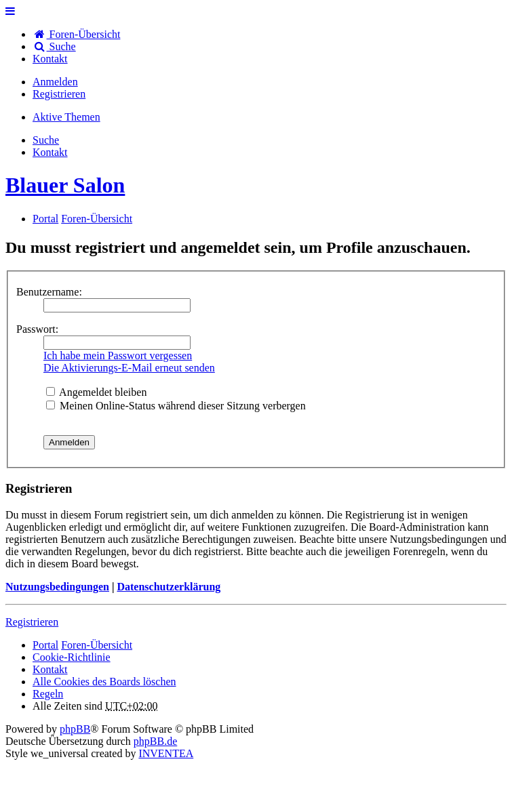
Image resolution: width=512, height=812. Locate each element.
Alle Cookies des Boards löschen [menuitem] (104, 682)
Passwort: (37, 329)
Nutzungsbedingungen (57, 587)
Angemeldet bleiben (96, 392)
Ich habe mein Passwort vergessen (118, 356)
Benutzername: (49, 292)
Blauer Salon (65, 185)
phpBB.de (155, 741)
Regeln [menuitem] (48, 694)
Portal (45, 219)
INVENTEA (166, 753)
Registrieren (32, 622)
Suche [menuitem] (54, 46)
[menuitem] (50, 59)
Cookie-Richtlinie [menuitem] (72, 657)
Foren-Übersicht (97, 645)
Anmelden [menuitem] (55, 82)
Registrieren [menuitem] (59, 94)
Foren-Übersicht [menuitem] (76, 34)
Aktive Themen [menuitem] (66, 117)
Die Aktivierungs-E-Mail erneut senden (129, 368)
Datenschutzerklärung (169, 587)
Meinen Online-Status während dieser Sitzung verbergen (176, 406)
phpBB (75, 729)
